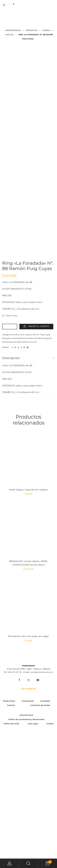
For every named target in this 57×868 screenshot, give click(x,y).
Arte (22, 463)
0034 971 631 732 (15, 801)
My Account (9, 863)
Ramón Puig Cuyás (41, 463)
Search (28, 863)
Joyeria (28, 463)
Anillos (16, 463)
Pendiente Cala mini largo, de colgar (28, 765)
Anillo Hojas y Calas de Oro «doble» (28, 618)
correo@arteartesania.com (42, 801)
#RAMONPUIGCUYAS (27, 471)
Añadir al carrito (39, 455)
